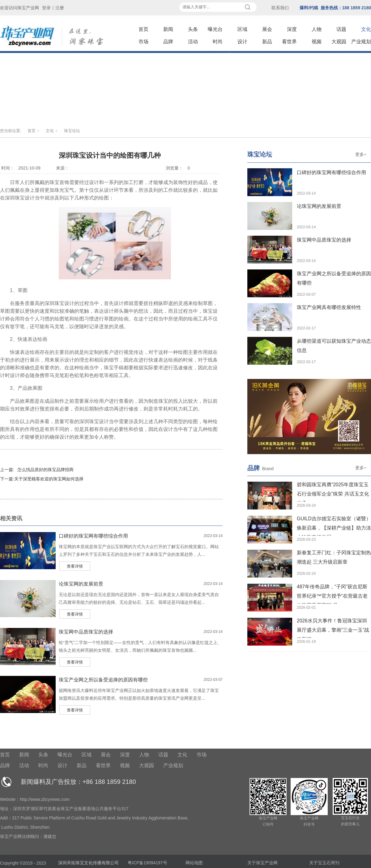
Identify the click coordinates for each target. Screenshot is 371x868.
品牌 (168, 42)
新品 (267, 42)
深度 (292, 29)
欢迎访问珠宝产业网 (19, 8)
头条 (193, 29)
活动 (193, 42)
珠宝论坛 (72, 131)
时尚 (218, 42)
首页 (143, 29)
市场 (143, 42)
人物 (317, 29)
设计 (242, 42)
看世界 (289, 42)
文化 (366, 29)
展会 (267, 29)
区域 (242, 29)
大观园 (339, 42)
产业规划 (361, 42)
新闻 (168, 29)
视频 (317, 42)
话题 (341, 29)
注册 (60, 8)
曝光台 (215, 29)
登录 (46, 8)
